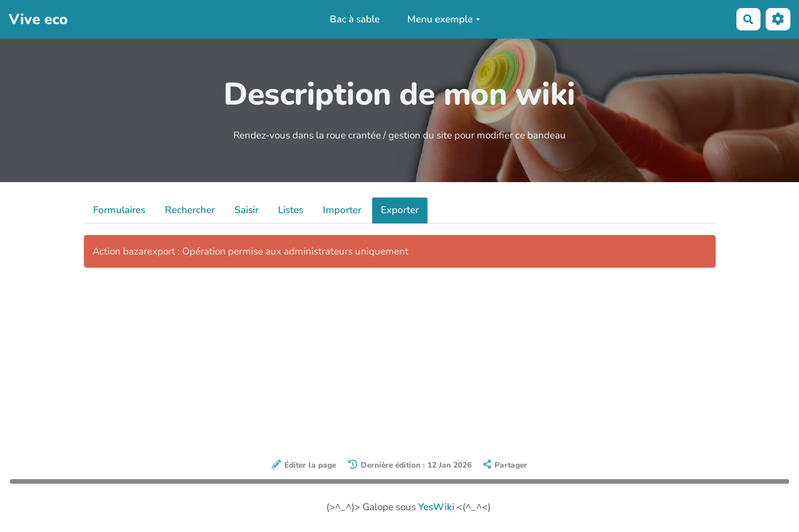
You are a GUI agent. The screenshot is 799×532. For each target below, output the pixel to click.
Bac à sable (355, 19)
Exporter (400, 210)
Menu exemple (444, 19)
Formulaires (119, 210)
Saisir (246, 210)
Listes (291, 210)
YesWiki (436, 507)
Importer (342, 210)
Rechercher (190, 210)
